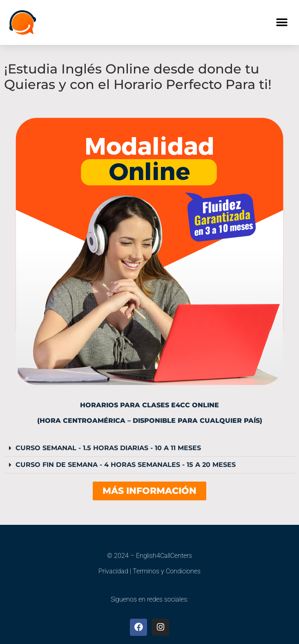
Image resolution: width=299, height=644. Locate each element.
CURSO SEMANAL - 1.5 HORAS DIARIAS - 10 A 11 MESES (108, 448)
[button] (282, 23)
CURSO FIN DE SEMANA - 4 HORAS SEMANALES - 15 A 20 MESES (126, 465)
